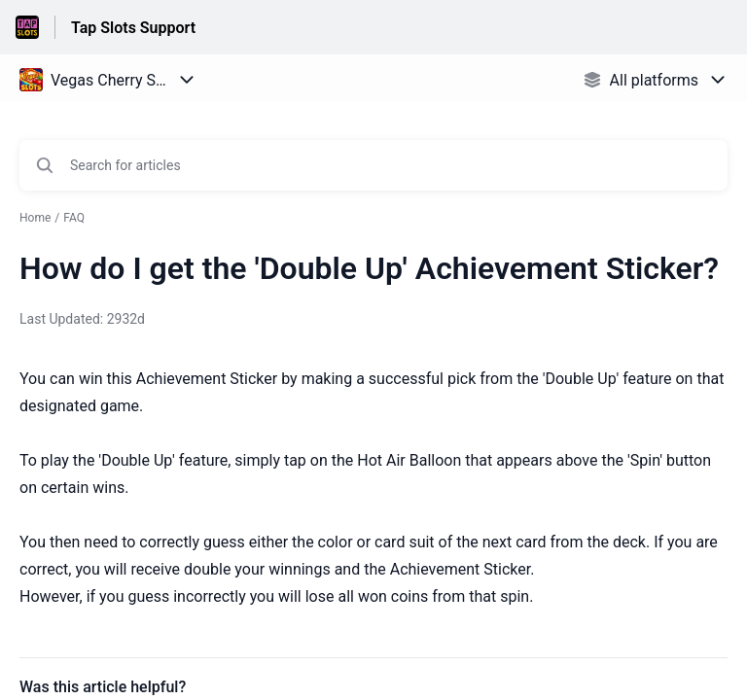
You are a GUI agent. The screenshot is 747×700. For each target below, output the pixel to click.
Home (35, 218)
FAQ (74, 218)
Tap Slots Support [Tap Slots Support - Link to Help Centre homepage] (133, 28)
